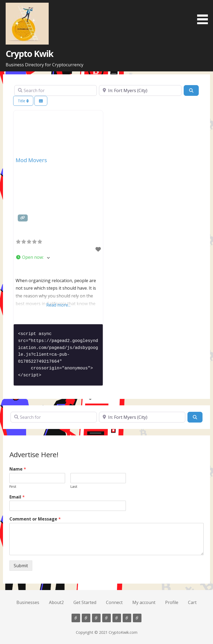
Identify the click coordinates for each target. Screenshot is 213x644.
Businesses (28, 602)
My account (144, 602)
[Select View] (41, 101)
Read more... (58, 305)
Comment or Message (35, 519)
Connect (114, 602)
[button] (204, 13)
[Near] (140, 90)
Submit (21, 566)
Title (23, 101)
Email (17, 497)
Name (18, 469)
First (13, 487)
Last (74, 487)
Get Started (85, 602)
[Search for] (56, 90)
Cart (192, 602)
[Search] (191, 90)
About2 (56, 602)
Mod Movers (31, 160)
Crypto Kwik (29, 54)
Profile (172, 602)
